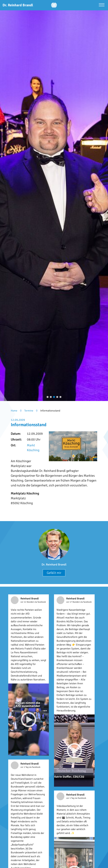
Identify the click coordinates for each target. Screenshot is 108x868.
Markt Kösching (33, 448)
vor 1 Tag (25, 767)
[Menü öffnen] (102, 5)
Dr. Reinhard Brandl (54, 565)
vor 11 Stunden (27, 602)
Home (14, 411)
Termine (29, 411)
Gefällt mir (54, 573)
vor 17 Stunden (73, 602)
